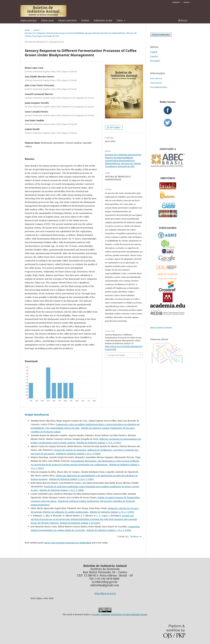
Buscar (183, 20)
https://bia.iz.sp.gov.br (105, 593)
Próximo (134, 536)
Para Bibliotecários (159, 87)
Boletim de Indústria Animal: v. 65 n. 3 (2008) (78, 454)
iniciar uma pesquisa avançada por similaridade (68, 543)
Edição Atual (47, 20)
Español (154, 56)
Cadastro (176, 2)
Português (155, 61)
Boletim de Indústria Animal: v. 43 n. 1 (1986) (71, 479)
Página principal (28, 20)
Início (27, 30)
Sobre (120, 20)
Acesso (187, 2)
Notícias (85, 20)
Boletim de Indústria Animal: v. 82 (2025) (80, 523)
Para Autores (156, 83)
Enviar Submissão (161, 35)
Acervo (36, 30)
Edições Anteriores (67, 20)
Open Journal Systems (161, 328)
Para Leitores (156, 78)
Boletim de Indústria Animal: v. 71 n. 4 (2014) (99, 443)
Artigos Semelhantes (37, 415)
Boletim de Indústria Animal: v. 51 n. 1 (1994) (112, 512)
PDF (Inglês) (115, 127)
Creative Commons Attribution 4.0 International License (119, 614)
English (154, 52)
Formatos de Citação (116, 355)
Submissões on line (103, 20)
